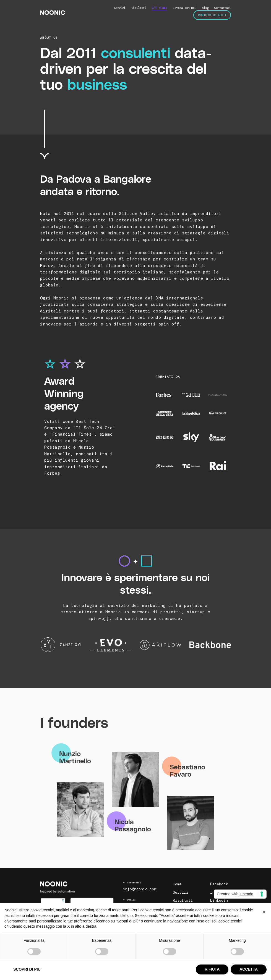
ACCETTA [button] (249, 969)
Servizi (120, 8)
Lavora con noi (184, 8)
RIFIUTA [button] (212, 969)
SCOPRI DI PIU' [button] (27, 969)
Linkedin (219, 900)
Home (177, 884)
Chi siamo (160, 8)
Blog (205, 8)
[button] (264, 912)
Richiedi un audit (212, 15)
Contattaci (223, 8)
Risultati (139, 8)
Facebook (219, 884)
